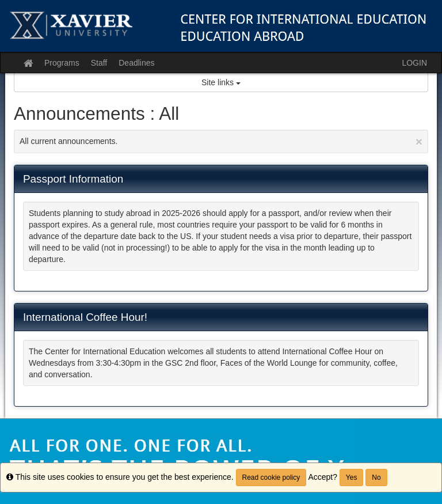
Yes (352, 478)
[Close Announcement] (419, 141)
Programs (62, 63)
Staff (99, 63)
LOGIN (414, 63)
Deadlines (136, 63)
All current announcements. (221, 141)
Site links (221, 82)
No (376, 478)
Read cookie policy (271, 478)
